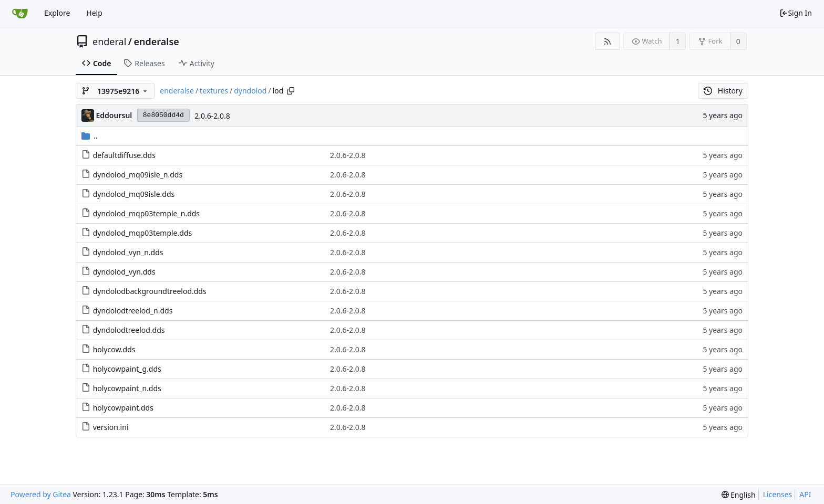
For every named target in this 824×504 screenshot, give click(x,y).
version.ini (111, 427)
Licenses (778, 494)
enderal (109, 41)
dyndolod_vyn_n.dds (128, 252)
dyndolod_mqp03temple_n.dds (146, 213)
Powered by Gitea (41, 494)
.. (90, 136)
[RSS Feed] (607, 41)
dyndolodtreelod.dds (129, 330)
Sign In (796, 13)
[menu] (739, 495)
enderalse (157, 41)
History (723, 91)
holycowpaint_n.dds (127, 388)
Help (94, 13)
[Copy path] (291, 91)
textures (214, 91)
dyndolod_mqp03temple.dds (143, 233)
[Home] (20, 13)
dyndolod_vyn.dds (124, 272)
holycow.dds (114, 349)
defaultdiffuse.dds (124, 155)
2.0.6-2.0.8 (212, 116)
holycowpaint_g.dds (127, 369)
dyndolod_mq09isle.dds (134, 194)
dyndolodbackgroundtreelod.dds (150, 291)
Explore (57, 13)
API (805, 494)
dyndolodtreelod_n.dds (133, 311)
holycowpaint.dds (123, 408)
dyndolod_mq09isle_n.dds (138, 175)
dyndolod (250, 91)
